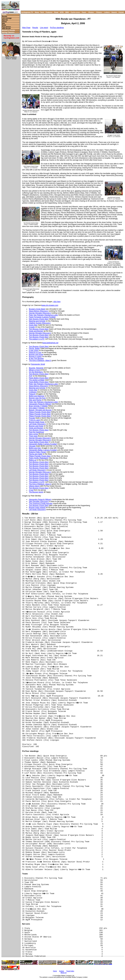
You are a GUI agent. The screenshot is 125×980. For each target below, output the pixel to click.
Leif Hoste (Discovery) (37, 424)
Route (4, 25)
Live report (44, 28)
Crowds (32, 327)
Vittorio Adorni (34, 486)
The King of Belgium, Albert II (40, 361)
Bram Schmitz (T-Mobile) (38, 406)
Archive (61, 971)
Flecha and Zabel (36, 454)
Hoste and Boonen (36, 331)
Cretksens (33, 392)
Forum (121, 12)
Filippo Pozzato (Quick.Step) (40, 412)
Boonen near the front (37, 398)
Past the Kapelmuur (36, 432)
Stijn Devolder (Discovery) (39, 502)
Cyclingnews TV (27, 12)
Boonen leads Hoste (37, 422)
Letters (107, 12)
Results (5, 17)
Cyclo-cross (75, 12)
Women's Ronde (8, 30)
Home (4, 15)
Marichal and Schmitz (37, 321)
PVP (31, 376)
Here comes (34, 434)
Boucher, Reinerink (36, 368)
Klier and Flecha (35, 400)
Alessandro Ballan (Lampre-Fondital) (43, 444)
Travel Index (70, 971)
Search (114, 12)
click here (57, 302)
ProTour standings (57, 28)
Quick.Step (33, 325)
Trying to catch (35, 420)
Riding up (33, 460)
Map (3, 23)
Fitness (99, 12)
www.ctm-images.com (50, 305)
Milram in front (34, 370)
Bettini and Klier (35, 448)
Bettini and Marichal (36, 396)
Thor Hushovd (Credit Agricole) (41, 504)
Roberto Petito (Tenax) (38, 452)
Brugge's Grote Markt (37, 309)
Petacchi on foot (35, 353)
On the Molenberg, (36, 372)
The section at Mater (37, 380)
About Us (64, 973)
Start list (5, 20)
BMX (67, 12)
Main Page (26, 28)
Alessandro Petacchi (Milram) (40, 404)
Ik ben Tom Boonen (36, 359)
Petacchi (32, 394)
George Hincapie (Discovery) (40, 313)
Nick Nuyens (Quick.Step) (39, 319)
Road (56, 12)
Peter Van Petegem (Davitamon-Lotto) (43, 315)
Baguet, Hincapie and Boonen (40, 410)
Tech (42, 12)
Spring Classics (8, 32)
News (37, 12)
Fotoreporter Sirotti (38, 364)
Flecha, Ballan (34, 348)
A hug (31, 490)
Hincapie (32, 446)
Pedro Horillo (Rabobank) (39, 458)
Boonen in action (35, 357)
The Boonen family (36, 492)
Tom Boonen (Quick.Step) (39, 329)
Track (84, 12)
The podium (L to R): (37, 339)
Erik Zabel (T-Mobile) (37, 408)
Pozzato (32, 418)
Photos (91, 12)
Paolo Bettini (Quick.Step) (39, 378)
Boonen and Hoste (36, 355)
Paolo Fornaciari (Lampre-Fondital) (42, 317)
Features (49, 12)
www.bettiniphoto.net (50, 343)
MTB (62, 12)
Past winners (6, 27)
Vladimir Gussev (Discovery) (40, 323)
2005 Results (6, 29)
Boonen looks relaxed (37, 508)
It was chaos (34, 351)
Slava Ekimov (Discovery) (39, 311)
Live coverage (7, 18)
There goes (33, 436)
